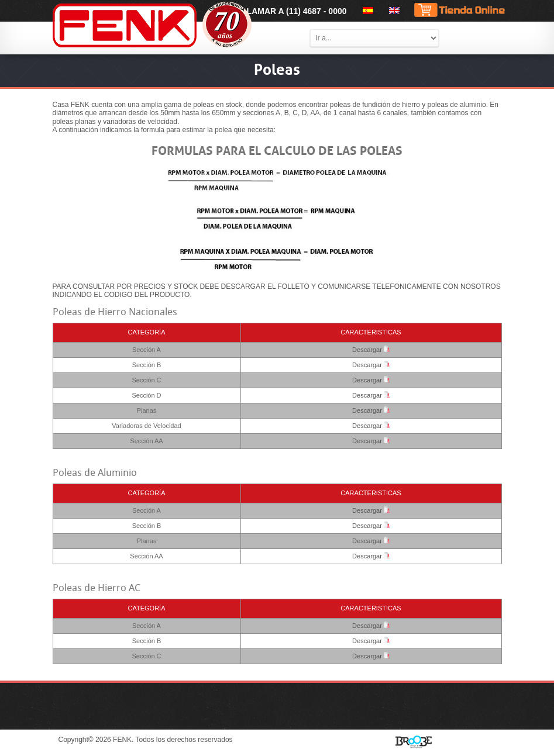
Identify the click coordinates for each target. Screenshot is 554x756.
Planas (147, 410)
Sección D (146, 395)
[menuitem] (366, 11)
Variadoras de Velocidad (146, 426)
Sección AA (146, 441)
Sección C (146, 380)
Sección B (147, 365)
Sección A (147, 350)
